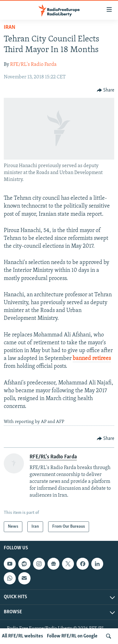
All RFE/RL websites (22, 636)
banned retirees (92, 359)
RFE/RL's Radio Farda (33, 65)
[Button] (106, 90)
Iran (10, 27)
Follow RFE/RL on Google (72, 636)
